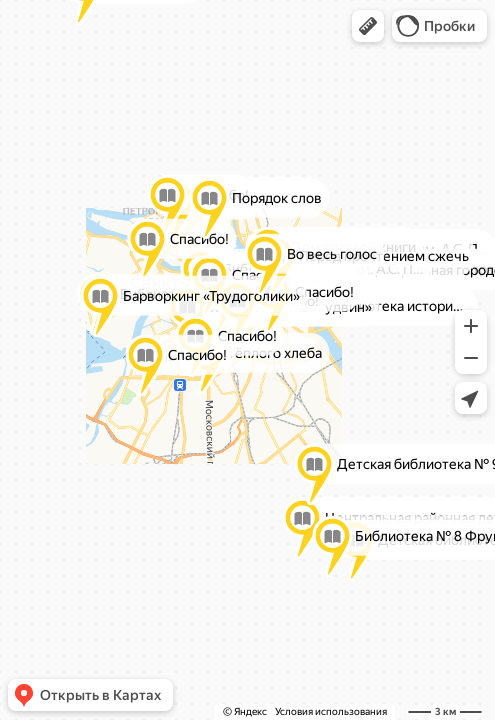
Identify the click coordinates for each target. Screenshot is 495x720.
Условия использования (331, 711)
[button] (368, 26)
